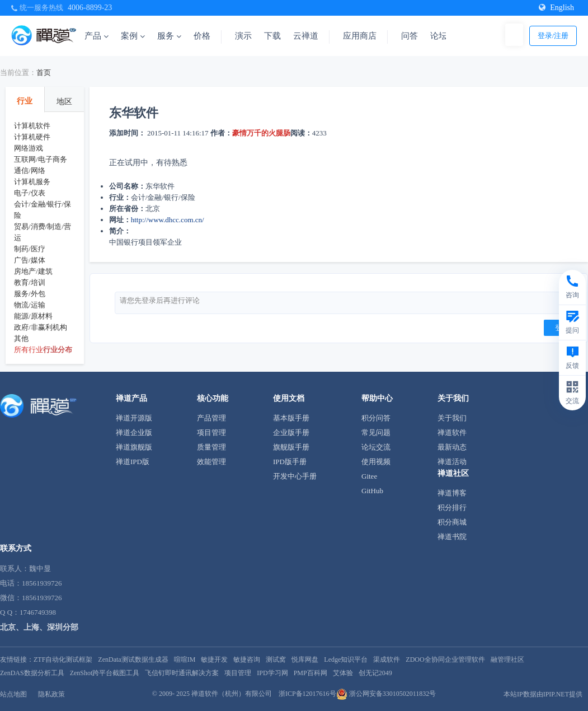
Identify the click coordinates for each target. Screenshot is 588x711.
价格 (202, 36)
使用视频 (376, 462)
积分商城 (452, 522)
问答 (410, 36)
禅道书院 (452, 537)
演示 (243, 36)
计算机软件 (32, 126)
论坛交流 (376, 447)
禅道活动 (452, 462)
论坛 (439, 36)
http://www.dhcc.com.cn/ (168, 220)
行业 (25, 101)
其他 (21, 338)
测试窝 (276, 659)
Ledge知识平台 (346, 659)
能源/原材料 (33, 316)
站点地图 (13, 694)
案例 (133, 36)
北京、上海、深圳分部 (39, 627)
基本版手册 (291, 418)
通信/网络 (30, 170)
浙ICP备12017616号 (307, 694)
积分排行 (452, 507)
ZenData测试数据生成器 (133, 659)
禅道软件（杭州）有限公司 (232, 694)
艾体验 (343, 673)
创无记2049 (375, 673)
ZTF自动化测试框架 (63, 659)
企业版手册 (291, 432)
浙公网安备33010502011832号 (386, 694)
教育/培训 (30, 282)
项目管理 (211, 432)
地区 (64, 102)
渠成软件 (387, 659)
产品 (97, 36)
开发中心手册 (295, 476)
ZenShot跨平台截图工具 (105, 673)
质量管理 (211, 447)
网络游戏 (29, 148)
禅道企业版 (134, 432)
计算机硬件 (32, 137)
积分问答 (376, 418)
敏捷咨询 (247, 659)
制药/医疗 (30, 249)
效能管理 (211, 462)
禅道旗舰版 (134, 447)
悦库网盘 (305, 659)
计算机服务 (32, 182)
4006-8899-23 (90, 8)
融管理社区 (507, 659)
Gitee (369, 476)
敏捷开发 (214, 659)
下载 (272, 36)
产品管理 (211, 418)
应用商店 (360, 36)
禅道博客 (452, 493)
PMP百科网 (311, 673)
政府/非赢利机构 (41, 327)
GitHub (372, 491)
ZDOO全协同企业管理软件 (445, 659)
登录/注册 (553, 36)
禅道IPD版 (133, 462)
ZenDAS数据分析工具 (32, 673)
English (556, 8)
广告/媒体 (30, 260)
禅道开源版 (134, 418)
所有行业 (29, 350)
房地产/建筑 (33, 271)
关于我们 (452, 418)
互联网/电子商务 (41, 159)
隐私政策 (51, 694)
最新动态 (452, 447)
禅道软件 (452, 432)
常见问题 (376, 432)
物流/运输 (30, 305)
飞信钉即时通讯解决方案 (182, 673)
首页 (44, 72)
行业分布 (58, 350)
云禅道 (306, 36)
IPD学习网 (272, 673)
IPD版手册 (290, 462)
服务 (169, 36)
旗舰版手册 (291, 447)
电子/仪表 (30, 193)
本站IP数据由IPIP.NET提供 (543, 694)
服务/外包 (30, 294)
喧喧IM (185, 659)
